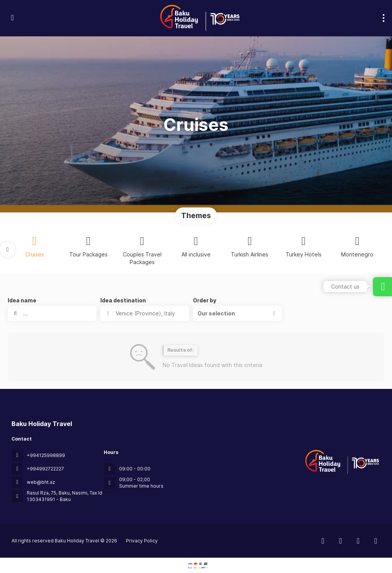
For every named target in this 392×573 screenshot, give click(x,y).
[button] (8, 250)
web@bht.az (41, 482)
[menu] (384, 18)
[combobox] (145, 313)
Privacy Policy (142, 541)
